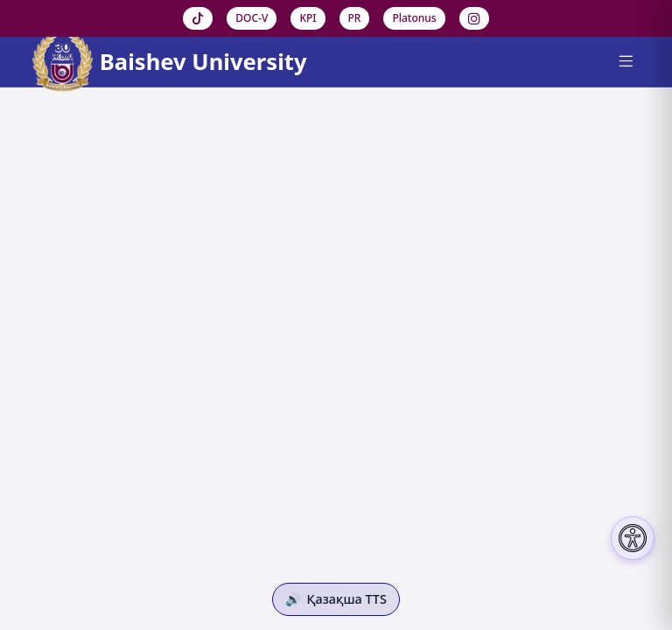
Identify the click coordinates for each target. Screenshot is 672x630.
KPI (308, 18)
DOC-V (252, 18)
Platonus (414, 18)
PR (355, 18)
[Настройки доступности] (633, 538)
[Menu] (625, 62)
